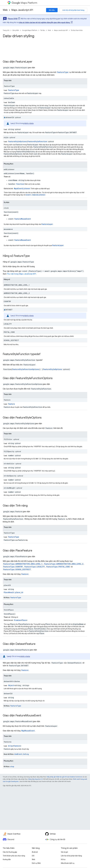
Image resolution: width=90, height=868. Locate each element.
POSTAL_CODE (9, 332)
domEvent (18, 754)
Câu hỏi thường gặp (10, 852)
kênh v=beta (29, 123)
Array (10, 746)
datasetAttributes (12, 681)
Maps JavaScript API (22, 10)
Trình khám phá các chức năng (14, 856)
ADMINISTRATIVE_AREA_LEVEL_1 (17, 285)
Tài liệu (43, 30)
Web (5, 10)
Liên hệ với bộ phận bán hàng (73, 10)
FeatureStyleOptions (17, 141)
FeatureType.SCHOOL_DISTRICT (17, 569)
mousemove (8, 229)
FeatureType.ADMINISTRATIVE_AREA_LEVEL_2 (64, 564)
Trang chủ (6, 30)
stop (12, 766)
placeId (7, 585)
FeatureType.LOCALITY (35, 567)
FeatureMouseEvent (23, 219)
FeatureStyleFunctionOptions (26, 369)
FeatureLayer (24, 62)
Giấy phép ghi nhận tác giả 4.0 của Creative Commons (64, 777)
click (6, 208)
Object (11, 685)
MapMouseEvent (28, 731)
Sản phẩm (16, 30)
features (8, 742)
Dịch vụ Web (36, 863)
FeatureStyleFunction (37, 141)
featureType (9, 86)
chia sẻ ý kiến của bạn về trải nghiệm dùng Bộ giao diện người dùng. (45, 22)
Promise (17, 620)
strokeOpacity (10, 476)
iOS (33, 856)
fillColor (8, 439)
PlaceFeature (24, 551)
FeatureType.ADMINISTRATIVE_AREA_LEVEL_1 (23, 564)
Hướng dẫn (7, 859)
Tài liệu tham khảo (77, 30)
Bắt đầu (52, 10)
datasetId (10, 117)
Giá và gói (64, 852)
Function (20, 184)
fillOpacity (9, 451)
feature (7, 400)
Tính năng (22, 506)
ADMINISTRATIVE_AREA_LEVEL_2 (17, 293)
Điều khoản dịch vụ (68, 863)
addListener (9, 169)
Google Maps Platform (30, 30)
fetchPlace (9, 610)
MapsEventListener (22, 189)
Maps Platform (24, 3)
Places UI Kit (13, 19)
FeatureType (63, 72)
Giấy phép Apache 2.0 (35, 779)
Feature (11, 404)
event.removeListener (36, 195)
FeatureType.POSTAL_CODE (58, 567)
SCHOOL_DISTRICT (11, 340)
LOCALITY (8, 324)
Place (24, 620)
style (6, 137)
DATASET (9, 310)
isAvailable (9, 98)
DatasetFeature (25, 644)
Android (35, 852)
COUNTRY (7, 301)
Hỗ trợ (63, 859)
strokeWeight (10, 488)
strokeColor (9, 464)
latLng (26, 754)
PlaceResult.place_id (13, 592)
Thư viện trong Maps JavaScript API (21, 274)
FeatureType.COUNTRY (13, 567)
